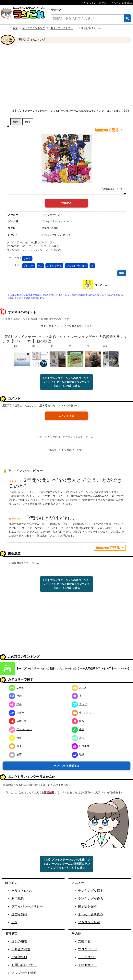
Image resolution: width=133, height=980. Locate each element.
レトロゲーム (54, 266)
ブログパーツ (87, 949)
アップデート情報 (24, 973)
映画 (15, 704)
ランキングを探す (91, 891)
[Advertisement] (66, 76)
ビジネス (81, 746)
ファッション (20, 729)
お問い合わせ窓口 (24, 965)
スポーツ (18, 721)
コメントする (66, 416)
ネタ (15, 746)
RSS (14, 922)
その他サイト (87, 965)
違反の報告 (19, 941)
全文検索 (56, 10)
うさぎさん (101, 285)
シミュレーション (77, 266)
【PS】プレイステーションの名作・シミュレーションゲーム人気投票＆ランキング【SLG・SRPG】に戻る (66, 382)
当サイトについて (24, 891)
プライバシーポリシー (27, 906)
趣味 (78, 729)
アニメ (79, 687)
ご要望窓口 (19, 957)
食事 (15, 738)
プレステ (29, 266)
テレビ (79, 704)
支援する (84, 941)
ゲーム (27, 259)
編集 (122, 273)
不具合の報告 (21, 949)
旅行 (78, 721)
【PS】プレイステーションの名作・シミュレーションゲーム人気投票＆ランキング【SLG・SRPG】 (66, 111)
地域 (78, 755)
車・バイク (82, 713)
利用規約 (18, 899)
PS (92, 266)
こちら (17, 298)
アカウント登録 (89, 922)
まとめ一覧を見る (91, 914)
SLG (40, 266)
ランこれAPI (87, 957)
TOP (15, 28)
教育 (15, 755)
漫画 (15, 696)
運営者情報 (19, 914)
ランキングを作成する (66, 766)
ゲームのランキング (34, 28)
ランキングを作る (91, 899)
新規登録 (49, 792)
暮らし (79, 738)
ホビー (17, 713)
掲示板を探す (87, 906)
